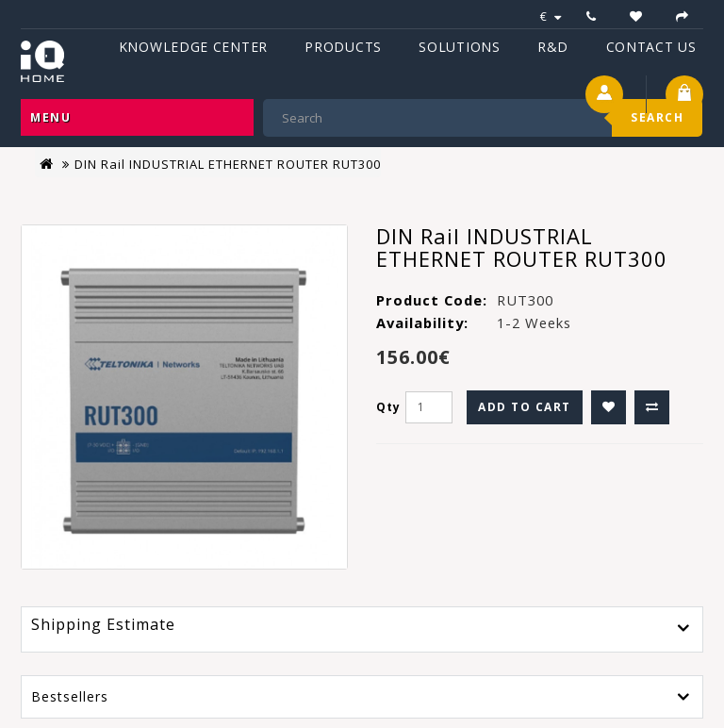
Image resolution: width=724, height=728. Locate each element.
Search (657, 117)
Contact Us (651, 47)
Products (343, 47)
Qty (388, 407)
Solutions (459, 47)
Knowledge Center (193, 47)
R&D (553, 47)
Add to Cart (525, 407)
